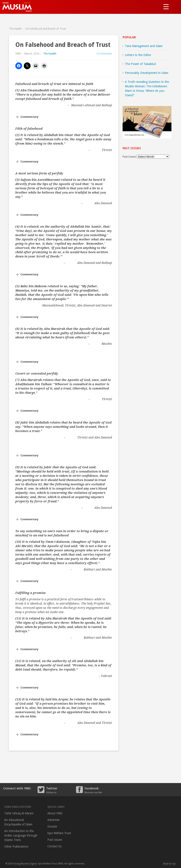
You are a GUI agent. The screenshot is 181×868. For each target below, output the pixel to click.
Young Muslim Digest (25, 864)
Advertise (53, 820)
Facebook (100, 790)
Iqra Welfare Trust (59, 833)
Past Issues (129, 157)
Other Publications (16, 846)
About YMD (55, 813)
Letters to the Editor (138, 55)
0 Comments (104, 54)
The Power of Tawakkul (140, 64)
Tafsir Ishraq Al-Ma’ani (19, 813)
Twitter (61, 790)
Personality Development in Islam (147, 73)
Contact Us (54, 846)
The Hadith (15, 29)
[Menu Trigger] (166, 6)
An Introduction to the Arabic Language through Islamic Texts (21, 835)
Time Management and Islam (144, 46)
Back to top (170, 864)
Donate (52, 826)
